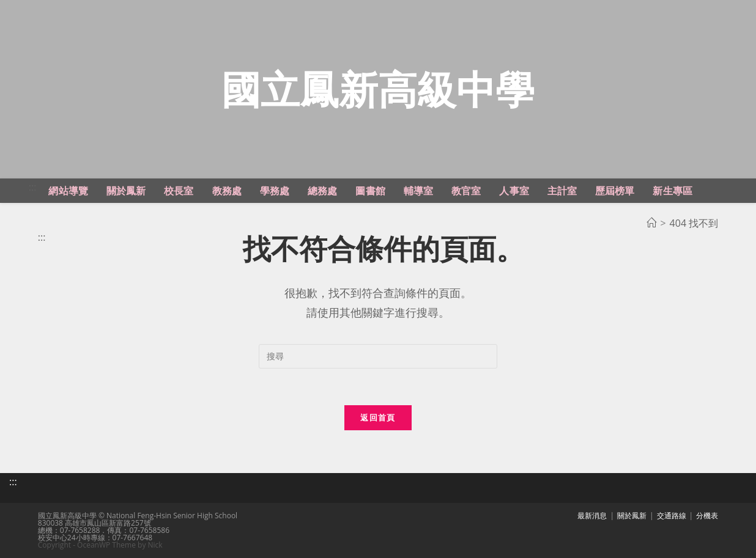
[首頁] (651, 223)
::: (33, 187)
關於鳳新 (632, 516)
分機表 (707, 516)
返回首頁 (378, 417)
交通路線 (672, 516)
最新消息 (592, 516)
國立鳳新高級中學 (378, 89)
